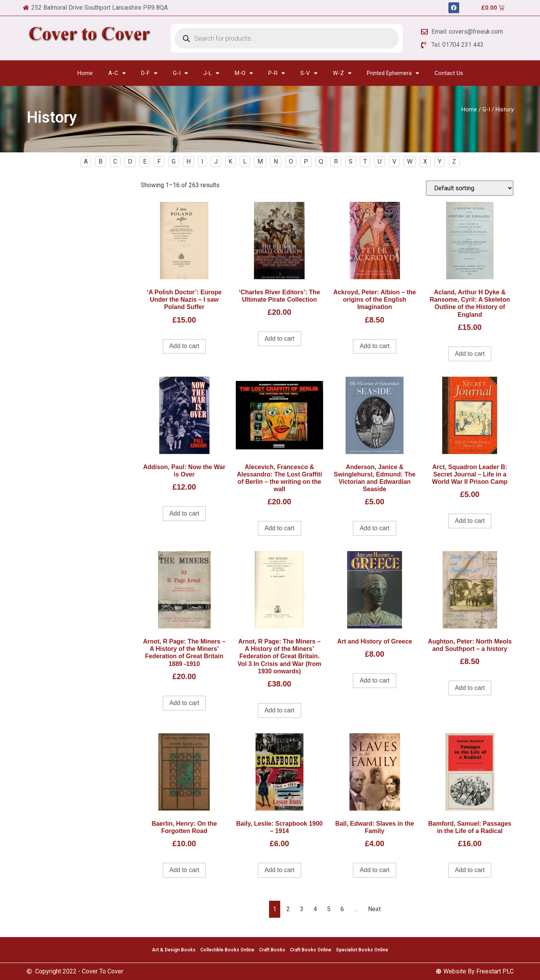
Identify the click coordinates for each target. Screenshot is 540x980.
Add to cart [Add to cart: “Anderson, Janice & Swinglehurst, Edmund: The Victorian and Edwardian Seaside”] (374, 528)
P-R (277, 73)
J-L (211, 73)
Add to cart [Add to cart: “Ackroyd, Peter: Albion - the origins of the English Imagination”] (374, 346)
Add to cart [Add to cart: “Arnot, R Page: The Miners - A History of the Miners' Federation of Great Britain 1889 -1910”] (184, 703)
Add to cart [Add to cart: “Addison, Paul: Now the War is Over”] (184, 513)
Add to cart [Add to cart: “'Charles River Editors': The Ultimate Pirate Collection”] (279, 339)
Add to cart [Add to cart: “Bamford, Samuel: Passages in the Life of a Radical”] (470, 870)
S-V (309, 73)
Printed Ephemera (393, 73)
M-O (244, 73)
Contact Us (449, 73)
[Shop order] (470, 188)
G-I (180, 73)
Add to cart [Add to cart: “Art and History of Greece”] (374, 680)
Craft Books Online (311, 950)
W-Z (342, 73)
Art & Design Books (174, 950)
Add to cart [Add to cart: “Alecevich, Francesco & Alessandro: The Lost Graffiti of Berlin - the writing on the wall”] (279, 528)
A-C (117, 73)
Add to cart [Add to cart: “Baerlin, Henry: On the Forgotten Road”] (184, 870)
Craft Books (272, 950)
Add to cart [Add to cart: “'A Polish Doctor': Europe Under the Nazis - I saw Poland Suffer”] (184, 346)
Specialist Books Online (362, 950)
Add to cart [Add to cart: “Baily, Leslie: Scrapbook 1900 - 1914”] (279, 870)
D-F (149, 73)
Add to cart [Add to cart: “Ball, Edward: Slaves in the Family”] (374, 870)
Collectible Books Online (227, 950)
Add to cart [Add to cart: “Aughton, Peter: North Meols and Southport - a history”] (470, 688)
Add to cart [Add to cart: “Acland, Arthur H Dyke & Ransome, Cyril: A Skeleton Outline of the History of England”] (470, 354)
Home (85, 73)
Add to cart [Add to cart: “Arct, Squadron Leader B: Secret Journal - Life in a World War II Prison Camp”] (470, 521)
